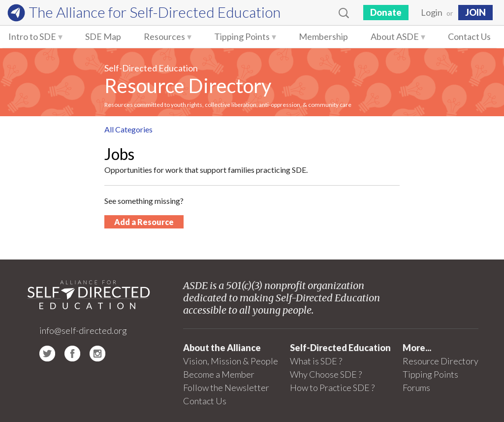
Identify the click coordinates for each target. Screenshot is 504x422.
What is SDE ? (316, 361)
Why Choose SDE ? (326, 374)
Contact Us (469, 36)
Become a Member (219, 374)
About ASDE (395, 36)
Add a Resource (144, 222)
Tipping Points (242, 36)
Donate (386, 12)
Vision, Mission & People (231, 361)
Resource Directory (188, 86)
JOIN (475, 12)
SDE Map (103, 36)
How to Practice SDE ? (332, 388)
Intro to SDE (32, 36)
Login (432, 12)
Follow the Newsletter (226, 388)
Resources (164, 36)
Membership (323, 36)
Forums (416, 388)
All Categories (128, 129)
